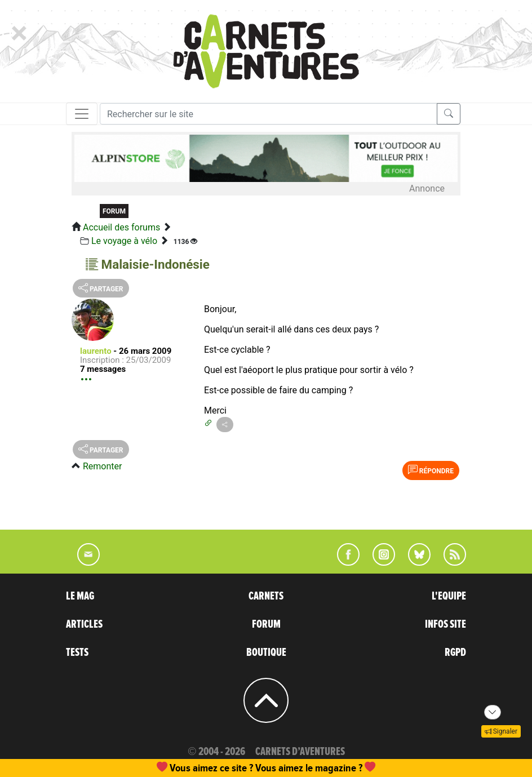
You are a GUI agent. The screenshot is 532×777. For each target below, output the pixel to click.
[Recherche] (269, 114)
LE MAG (80, 596)
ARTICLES (84, 624)
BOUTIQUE (266, 652)
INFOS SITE (445, 624)
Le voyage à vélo (124, 241)
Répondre (431, 470)
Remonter (102, 466)
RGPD (455, 652)
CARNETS (266, 596)
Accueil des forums (121, 227)
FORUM (266, 624)
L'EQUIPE (449, 596)
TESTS (77, 652)
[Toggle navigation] (82, 114)
